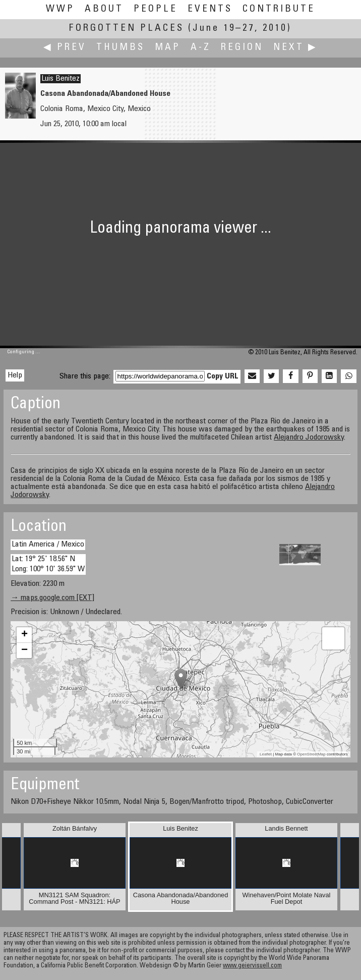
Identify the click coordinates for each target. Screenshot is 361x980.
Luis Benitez (61, 79)
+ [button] (24, 635)
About (104, 9)
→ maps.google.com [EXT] (52, 598)
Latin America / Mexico (48, 545)
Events (210, 9)
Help (15, 375)
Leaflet (266, 754)
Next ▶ (295, 48)
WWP (60, 9)
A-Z (201, 48)
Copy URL (223, 376)
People (156, 9)
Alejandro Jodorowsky (309, 438)
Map (168, 48)
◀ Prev (65, 48)
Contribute (279, 9)
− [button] (24, 650)
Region (242, 48)
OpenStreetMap (311, 754)
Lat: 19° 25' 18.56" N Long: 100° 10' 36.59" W (48, 564)
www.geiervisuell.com (252, 966)
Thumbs (121, 48)
